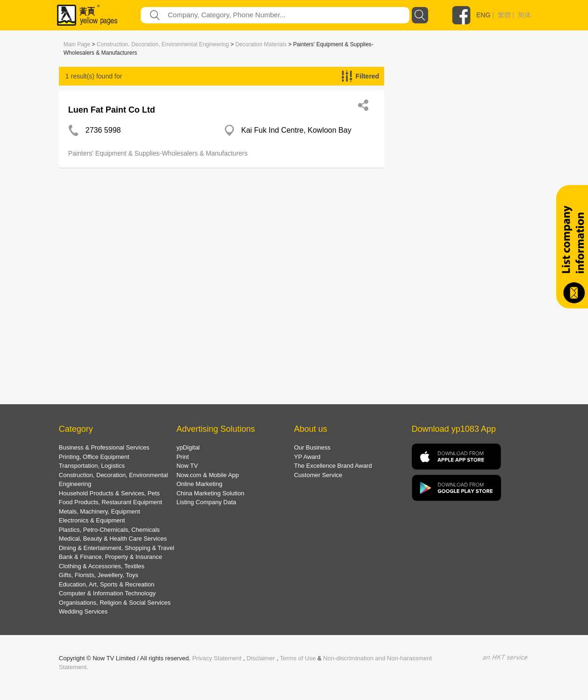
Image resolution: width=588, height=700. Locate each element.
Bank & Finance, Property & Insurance (111, 557)
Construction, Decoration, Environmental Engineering (163, 44)
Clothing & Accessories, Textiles (102, 566)
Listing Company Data (206, 502)
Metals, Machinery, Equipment (100, 511)
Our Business (312, 447)
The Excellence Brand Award (333, 466)
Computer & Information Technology (107, 593)
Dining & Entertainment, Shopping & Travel (117, 548)
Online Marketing (199, 484)
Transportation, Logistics (92, 466)
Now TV (187, 466)
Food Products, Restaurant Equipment (111, 502)
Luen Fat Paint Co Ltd (112, 110)
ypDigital (188, 447)
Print (183, 457)
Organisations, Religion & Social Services (115, 603)
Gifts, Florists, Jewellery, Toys (99, 575)
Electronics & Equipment (92, 520)
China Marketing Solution (210, 493)
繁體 (504, 15)
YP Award (307, 457)
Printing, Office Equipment (94, 457)
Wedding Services (83, 611)
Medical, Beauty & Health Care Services (113, 539)
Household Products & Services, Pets (109, 493)
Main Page (77, 44)
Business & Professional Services (104, 447)
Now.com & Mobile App (208, 475)
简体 (524, 15)
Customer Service (318, 475)
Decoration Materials (261, 44)
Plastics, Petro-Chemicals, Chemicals (109, 530)
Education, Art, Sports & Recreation (107, 584)
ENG (483, 15)
